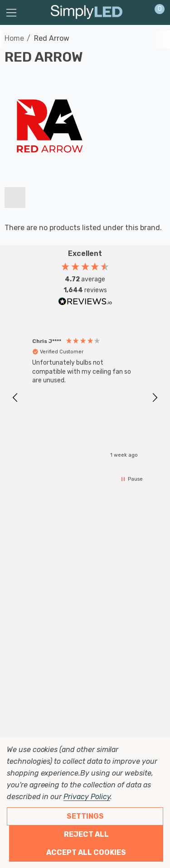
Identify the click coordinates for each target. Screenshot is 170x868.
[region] (85, 398)
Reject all (86, 834)
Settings (85, 816)
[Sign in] (138, 13)
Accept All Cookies (86, 852)
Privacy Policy (87, 797)
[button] (15, 398)
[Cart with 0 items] (155, 13)
